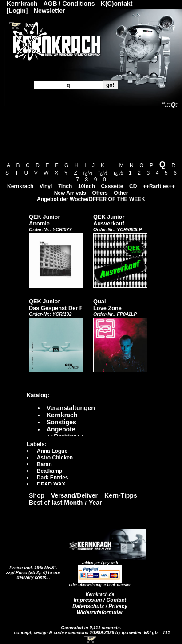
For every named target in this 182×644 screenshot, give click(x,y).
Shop (37, 495)
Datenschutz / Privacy (100, 606)
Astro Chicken (55, 458)
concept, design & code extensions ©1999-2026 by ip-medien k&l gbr (87, 633)
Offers (100, 193)
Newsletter (49, 11)
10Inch (87, 186)
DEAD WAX (51, 484)
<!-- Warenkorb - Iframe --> (91, 640)
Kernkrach (20, 186)
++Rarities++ (159, 186)
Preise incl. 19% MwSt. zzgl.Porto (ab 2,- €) (32, 570)
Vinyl (46, 186)
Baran (44, 464)
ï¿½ (88, 173)
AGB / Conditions (69, 4)
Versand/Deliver (74, 495)
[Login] (17, 11)
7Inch (65, 186)
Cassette (112, 186)
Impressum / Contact (100, 600)
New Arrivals (70, 193)
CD (133, 186)
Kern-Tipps (121, 495)
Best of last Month (56, 503)
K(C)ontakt (117, 4)
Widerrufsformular (100, 612)
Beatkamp (49, 471)
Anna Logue (52, 451)
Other (121, 193)
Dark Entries (53, 478)
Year (95, 503)
